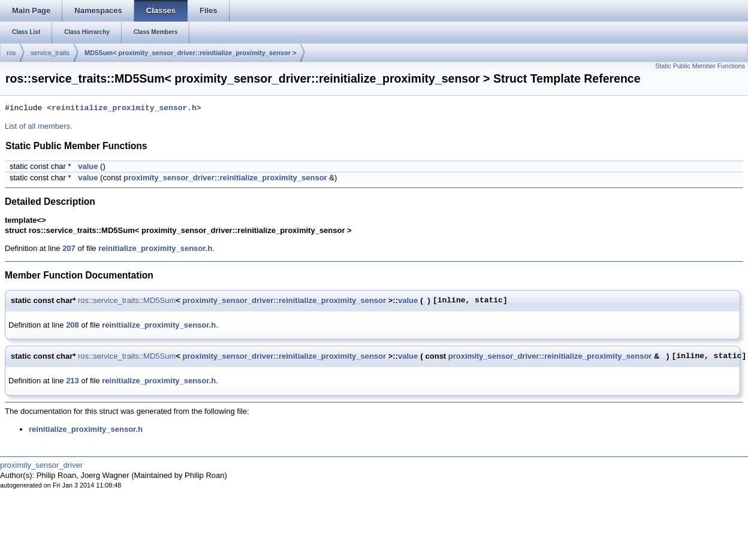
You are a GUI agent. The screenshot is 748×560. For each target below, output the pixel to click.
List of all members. (39, 126)
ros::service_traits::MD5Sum (127, 300)
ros (11, 53)
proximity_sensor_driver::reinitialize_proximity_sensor (225, 178)
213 (73, 381)
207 (69, 248)
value (88, 166)
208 (73, 325)
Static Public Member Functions (700, 66)
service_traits (50, 53)
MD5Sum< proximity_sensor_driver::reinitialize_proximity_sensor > (190, 53)
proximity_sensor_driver (41, 465)
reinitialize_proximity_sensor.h (124, 108)
